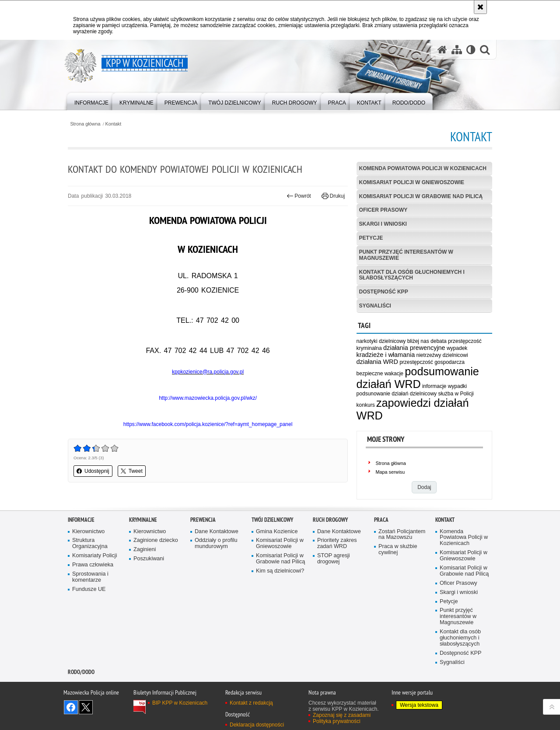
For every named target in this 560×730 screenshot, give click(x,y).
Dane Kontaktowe (217, 532)
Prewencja (203, 520)
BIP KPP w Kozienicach (180, 703)
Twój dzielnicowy (272, 520)
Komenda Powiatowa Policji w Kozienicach (423, 168)
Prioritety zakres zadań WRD (337, 543)
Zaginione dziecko (156, 540)
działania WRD (377, 362)
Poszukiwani (149, 559)
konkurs (366, 405)
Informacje (81, 520)
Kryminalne (143, 520)
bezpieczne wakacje (380, 374)
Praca (381, 520)
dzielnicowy (423, 394)
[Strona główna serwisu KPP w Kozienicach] (442, 50)
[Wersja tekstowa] (471, 50)
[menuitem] (91, 101)
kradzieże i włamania (386, 355)
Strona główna (85, 124)
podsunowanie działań (383, 394)
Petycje (371, 238)
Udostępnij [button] (93, 471)
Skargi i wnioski (383, 224)
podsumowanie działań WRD (418, 378)
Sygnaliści (375, 306)
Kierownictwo (88, 532)
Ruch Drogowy (330, 520)
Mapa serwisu (390, 472)
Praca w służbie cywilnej (398, 550)
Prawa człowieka (93, 565)
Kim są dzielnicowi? (280, 571)
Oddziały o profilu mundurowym (216, 543)
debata (439, 341)
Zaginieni (145, 550)
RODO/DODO (81, 672)
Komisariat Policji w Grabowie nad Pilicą (421, 196)
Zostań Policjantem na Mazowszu (402, 535)
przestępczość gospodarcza (432, 362)
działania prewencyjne (414, 348)
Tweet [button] (132, 471)
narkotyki (367, 341)
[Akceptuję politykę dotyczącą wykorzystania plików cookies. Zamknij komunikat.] (480, 7)
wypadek (457, 348)
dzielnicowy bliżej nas (404, 341)
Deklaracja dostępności (257, 725)
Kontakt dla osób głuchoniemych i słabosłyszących (412, 275)
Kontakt (114, 124)
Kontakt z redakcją (251, 703)
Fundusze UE (89, 589)
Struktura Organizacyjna (90, 543)
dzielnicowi (455, 355)
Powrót (299, 196)
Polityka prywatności (337, 721)
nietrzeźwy (429, 355)
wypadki (457, 386)
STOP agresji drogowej (334, 559)
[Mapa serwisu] (457, 50)
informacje (434, 386)
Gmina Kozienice (277, 532)
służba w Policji (456, 394)
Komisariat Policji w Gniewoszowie (412, 182)
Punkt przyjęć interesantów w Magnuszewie (406, 255)
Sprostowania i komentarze (90, 577)
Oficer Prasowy (383, 210)
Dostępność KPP (384, 292)
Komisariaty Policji (94, 556)
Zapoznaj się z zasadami (342, 715)
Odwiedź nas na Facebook (71, 707)
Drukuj (333, 196)
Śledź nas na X (86, 707)
